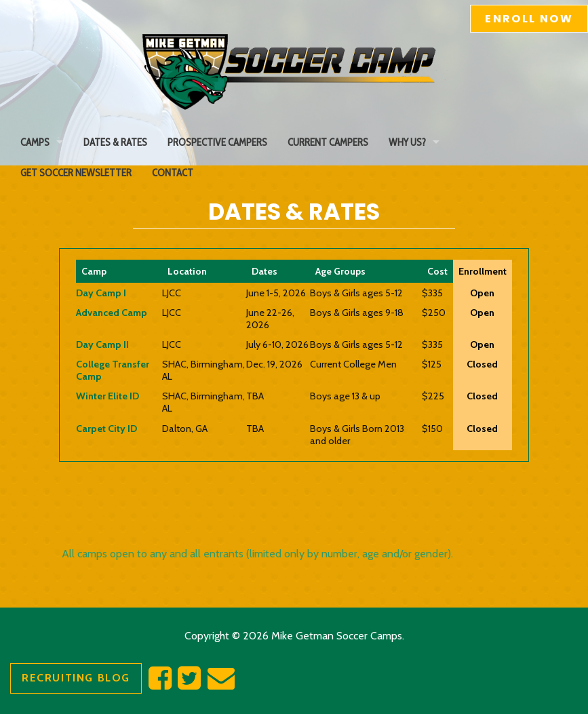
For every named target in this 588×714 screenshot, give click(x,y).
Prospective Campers (217, 142)
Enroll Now (529, 19)
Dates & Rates (115, 142)
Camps (35, 142)
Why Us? (407, 142)
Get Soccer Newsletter (76, 173)
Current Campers (328, 142)
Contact (173, 173)
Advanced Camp (112, 313)
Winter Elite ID (107, 396)
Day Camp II (102, 344)
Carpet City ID (106, 429)
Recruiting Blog (76, 678)
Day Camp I (101, 293)
